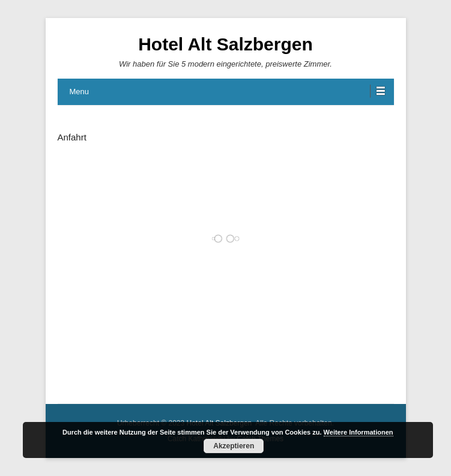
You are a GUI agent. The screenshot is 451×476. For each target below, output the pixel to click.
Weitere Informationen (359, 432)
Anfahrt (72, 137)
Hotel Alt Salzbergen (225, 44)
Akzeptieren (234, 446)
